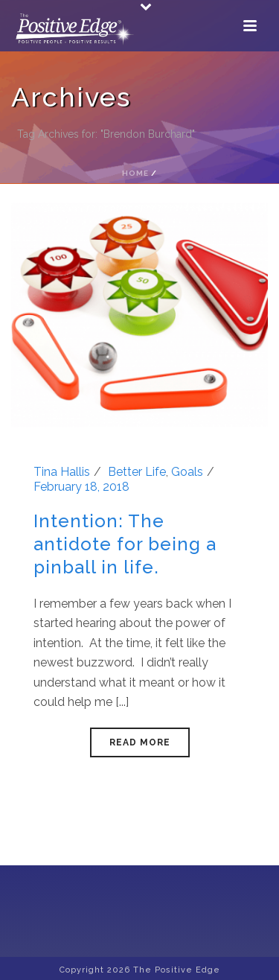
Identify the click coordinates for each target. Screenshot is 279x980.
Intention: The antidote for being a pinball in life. (125, 544)
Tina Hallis (62, 472)
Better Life (137, 472)
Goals (187, 472)
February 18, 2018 (81, 487)
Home (135, 173)
